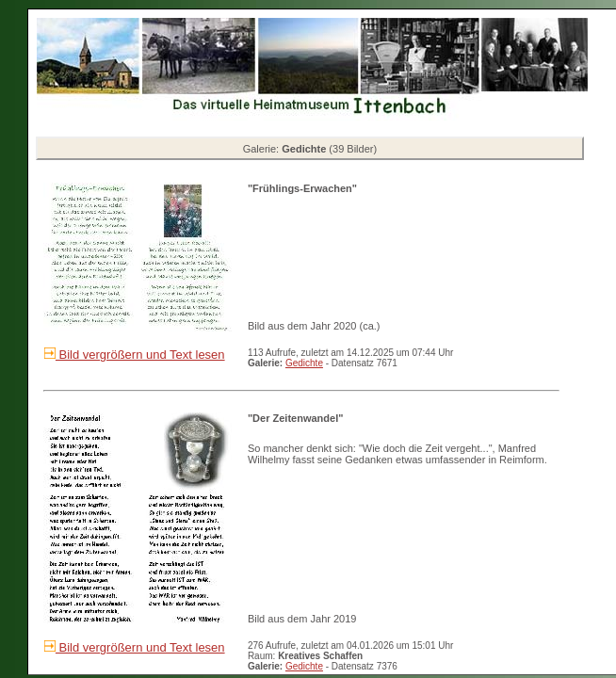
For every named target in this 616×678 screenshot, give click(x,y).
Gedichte (304, 363)
